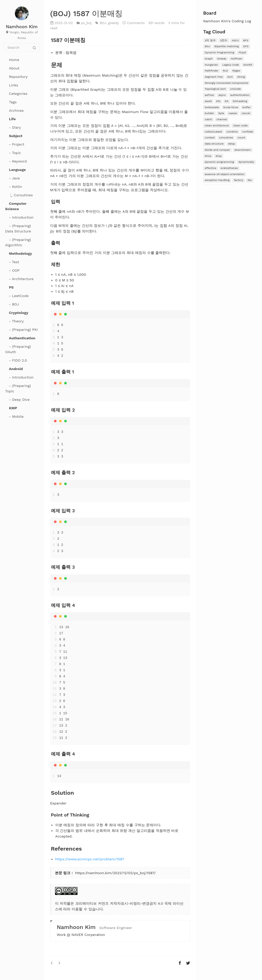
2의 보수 (210, 40)
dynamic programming (219, 162)
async (222, 95)
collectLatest (213, 132)
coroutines (226, 137)
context (210, 137)
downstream (243, 150)
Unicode (236, 89)
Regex (236, 71)
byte (221, 113)
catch (208, 119)
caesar (233, 113)
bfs (218, 101)
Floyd (242, 52)
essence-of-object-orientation (225, 174)
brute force (231, 107)
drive (208, 156)
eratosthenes (229, 168)
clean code (240, 125)
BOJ (207, 46)
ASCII (235, 40)
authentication (240, 95)
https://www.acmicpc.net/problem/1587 (90, 859)
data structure (214, 144)
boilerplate (212, 107)
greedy (114, 23)
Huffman (237, 59)
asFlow (209, 95)
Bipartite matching (227, 46)
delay (231, 144)
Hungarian (211, 65)
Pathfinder (211, 71)
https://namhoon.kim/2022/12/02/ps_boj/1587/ (115, 873)
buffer (247, 107)
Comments (136, 23)
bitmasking (240, 101)
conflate (248, 132)
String (241, 77)
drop (219, 156)
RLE (225, 71)
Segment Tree (214, 77)
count (241, 137)
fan (250, 180)
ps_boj (86, 23)
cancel (246, 113)
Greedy (222, 59)
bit (227, 101)
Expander (58, 803)
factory (239, 180)
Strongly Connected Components (226, 83)
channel (222, 119)
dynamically (246, 162)
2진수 (224, 40)
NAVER (248, 65)
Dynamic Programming (219, 52)
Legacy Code (231, 65)
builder (209, 113)
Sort (230, 77)
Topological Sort (215, 89)
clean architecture (217, 125)
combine (232, 132)
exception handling (217, 180)
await (208, 101)
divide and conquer (217, 150)
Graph (209, 59)
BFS (246, 40)
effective (210, 168)
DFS (246, 46)
